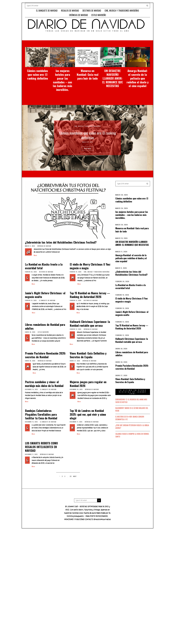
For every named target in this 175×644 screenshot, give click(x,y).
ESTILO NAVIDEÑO (99, 15)
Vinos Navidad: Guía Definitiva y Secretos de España (130, 380)
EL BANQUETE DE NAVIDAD (47, 11)
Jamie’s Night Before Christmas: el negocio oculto (132, 313)
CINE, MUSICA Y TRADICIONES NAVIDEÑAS (122, 11)
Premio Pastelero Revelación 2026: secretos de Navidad (132, 367)
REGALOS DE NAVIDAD (70, 11)
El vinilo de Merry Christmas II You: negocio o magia (132, 300)
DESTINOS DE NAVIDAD (92, 11)
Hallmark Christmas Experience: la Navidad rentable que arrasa (132, 340)
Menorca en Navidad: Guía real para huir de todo (88, 74)
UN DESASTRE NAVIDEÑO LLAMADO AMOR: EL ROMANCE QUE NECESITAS (112, 78)
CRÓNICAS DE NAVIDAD (78, 15)
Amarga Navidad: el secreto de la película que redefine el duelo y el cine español (138, 78)
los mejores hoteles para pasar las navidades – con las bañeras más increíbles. (62, 80)
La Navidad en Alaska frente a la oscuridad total (131, 286)
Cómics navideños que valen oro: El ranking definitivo (38, 74)
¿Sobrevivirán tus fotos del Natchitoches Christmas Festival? (131, 273)
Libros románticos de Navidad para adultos (132, 354)
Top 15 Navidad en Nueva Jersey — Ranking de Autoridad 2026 (132, 327)
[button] (147, 6)
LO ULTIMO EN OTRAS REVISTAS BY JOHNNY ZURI (133, 392)
